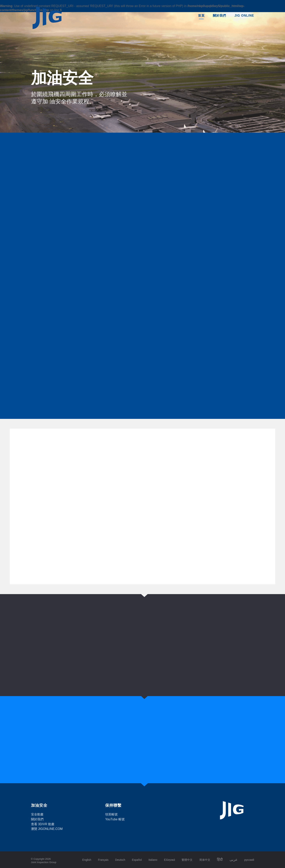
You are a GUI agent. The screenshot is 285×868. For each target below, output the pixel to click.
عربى (234, 860)
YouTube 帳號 (115, 819)
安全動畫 (37, 814)
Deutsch (120, 860)
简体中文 (205, 860)
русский (249, 860)
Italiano (153, 860)
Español (137, 860)
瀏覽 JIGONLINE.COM (47, 829)
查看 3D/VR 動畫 (43, 824)
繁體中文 (187, 860)
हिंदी (220, 860)
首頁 (201, 16)
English (87, 860)
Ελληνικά (170, 860)
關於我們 (219, 16)
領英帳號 (111, 814)
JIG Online (244, 16)
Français (103, 860)
